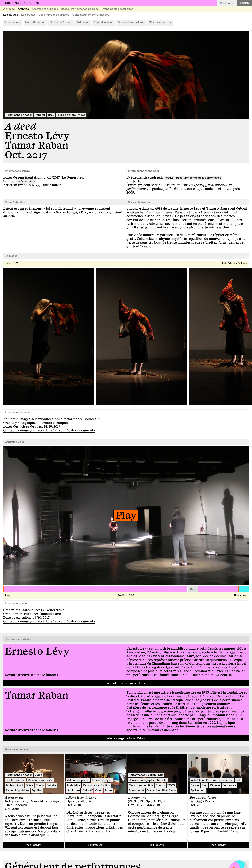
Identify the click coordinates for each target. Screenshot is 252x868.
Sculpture (73, 790)
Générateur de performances (91, 15)
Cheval (40, 785)
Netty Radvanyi (17, 801)
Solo (238, 780)
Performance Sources (21, 3)
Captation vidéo (103, 22)
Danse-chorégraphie (142, 780)
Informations (13, 22)
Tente (108, 790)
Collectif (87, 790)
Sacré (9, 790)
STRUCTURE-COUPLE (146, 801)
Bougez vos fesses (203, 798)
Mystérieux (22, 790)
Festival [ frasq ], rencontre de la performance (193, 178)
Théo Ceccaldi (16, 805)
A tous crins (14, 798)
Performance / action (19, 115)
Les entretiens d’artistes (54, 15)
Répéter (40, 115)
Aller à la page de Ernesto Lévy (126, 683)
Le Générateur (26, 181)
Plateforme (169, 790)
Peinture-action (15, 780)
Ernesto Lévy (37, 136)
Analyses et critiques (45, 9)
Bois (151, 785)
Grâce (29, 785)
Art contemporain (78, 780)
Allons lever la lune (81, 798)
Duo (161, 775)
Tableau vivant (14, 785)
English (244, 3)
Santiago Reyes (202, 801)
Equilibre (37, 790)
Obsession (153, 790)
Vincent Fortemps (45, 801)
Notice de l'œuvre (61, 22)
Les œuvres (11, 15)
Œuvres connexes (160, 22)
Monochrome (137, 785)
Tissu (51, 115)
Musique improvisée (40, 780)
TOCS (171, 785)
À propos (9, 9)
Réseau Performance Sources (80, 9)
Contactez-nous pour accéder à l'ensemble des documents (49, 430)
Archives (23, 9)
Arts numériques (102, 780)
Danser (195, 785)
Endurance (229, 785)
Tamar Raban (37, 146)
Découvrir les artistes (131, 22)
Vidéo (82, 115)
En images (83, 22)
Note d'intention (35, 22)
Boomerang (137, 798)
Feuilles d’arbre (66, 115)
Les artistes (28, 15)
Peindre (52, 785)
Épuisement (136, 790)
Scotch (160, 785)
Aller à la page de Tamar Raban (126, 738)
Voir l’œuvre (34, 845)
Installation (74, 785)
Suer (205, 785)
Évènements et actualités (117, 9)
